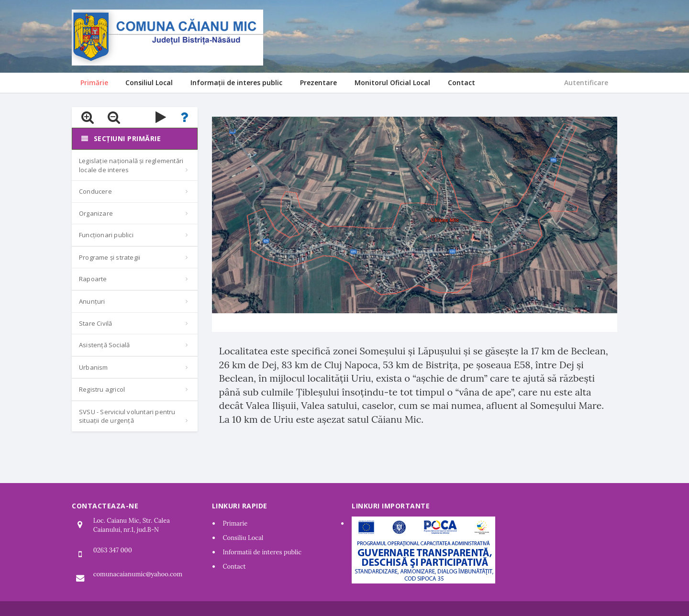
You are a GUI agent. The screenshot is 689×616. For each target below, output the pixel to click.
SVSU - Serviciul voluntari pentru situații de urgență (127, 416)
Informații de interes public (236, 82)
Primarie (235, 523)
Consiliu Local (243, 538)
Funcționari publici (106, 235)
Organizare (96, 213)
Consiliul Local (149, 82)
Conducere (95, 191)
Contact (461, 82)
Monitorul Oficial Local (392, 82)
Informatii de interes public (262, 552)
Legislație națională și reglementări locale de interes (131, 165)
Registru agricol (102, 389)
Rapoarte (93, 279)
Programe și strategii (110, 257)
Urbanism (94, 367)
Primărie (94, 82)
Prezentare (318, 82)
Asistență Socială (104, 345)
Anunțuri (92, 301)
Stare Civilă (95, 323)
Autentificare (586, 82)
